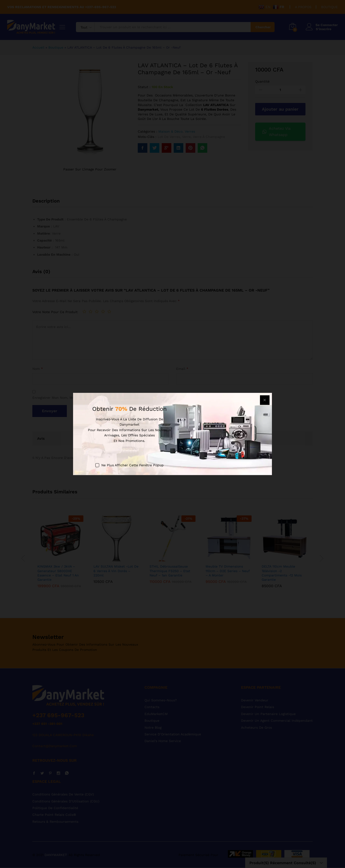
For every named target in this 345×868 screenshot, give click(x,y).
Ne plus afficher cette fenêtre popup (132, 465)
